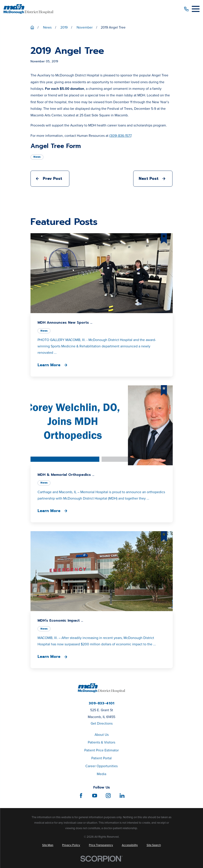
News (37, 157)
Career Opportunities (101, 766)
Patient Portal (101, 758)
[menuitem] (48, 845)
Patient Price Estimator (101, 750)
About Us (102, 735)
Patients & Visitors (101, 742)
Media (101, 774)
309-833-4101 (101, 704)
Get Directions (102, 723)
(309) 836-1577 (120, 136)
